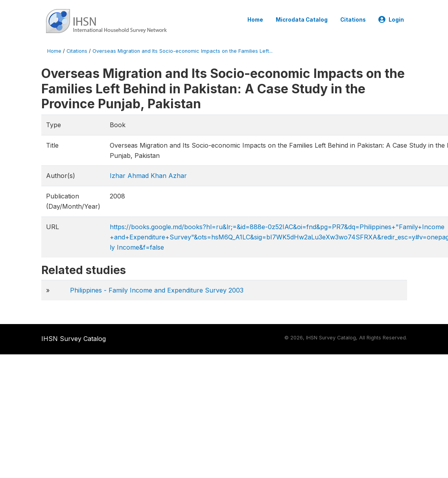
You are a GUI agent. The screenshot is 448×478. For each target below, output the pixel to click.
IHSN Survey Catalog (74, 339)
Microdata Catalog (302, 20)
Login (391, 20)
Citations (353, 20)
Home (255, 20)
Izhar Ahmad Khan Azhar (148, 176)
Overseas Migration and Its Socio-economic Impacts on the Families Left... (183, 51)
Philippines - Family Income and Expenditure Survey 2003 (157, 290)
